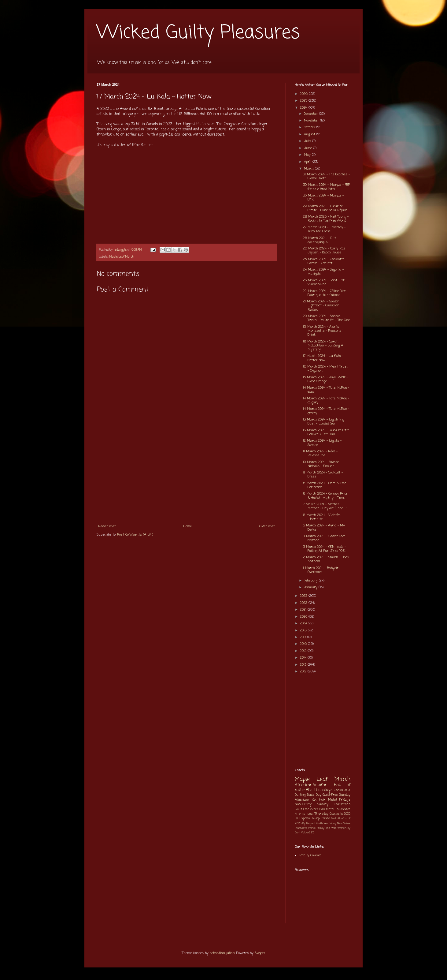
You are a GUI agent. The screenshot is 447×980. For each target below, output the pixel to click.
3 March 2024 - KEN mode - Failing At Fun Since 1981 (324, 549)
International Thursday (311, 814)
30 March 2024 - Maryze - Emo (323, 198)
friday (325, 819)
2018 (304, 630)
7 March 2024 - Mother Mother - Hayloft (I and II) (325, 506)
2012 (304, 671)
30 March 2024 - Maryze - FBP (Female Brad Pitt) (327, 187)
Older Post (267, 526)
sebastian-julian (222, 953)
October (310, 127)
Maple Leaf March (122, 257)
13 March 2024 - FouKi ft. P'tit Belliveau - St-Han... (326, 432)
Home (188, 526)
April (308, 162)
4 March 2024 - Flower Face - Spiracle (325, 538)
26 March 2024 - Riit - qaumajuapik (321, 240)
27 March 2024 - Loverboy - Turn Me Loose (324, 229)
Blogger (260, 953)
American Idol (306, 800)
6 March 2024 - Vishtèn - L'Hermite (323, 517)
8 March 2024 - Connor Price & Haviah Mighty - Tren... (325, 496)
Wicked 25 (308, 833)
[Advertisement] (187, 475)
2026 (304, 94)
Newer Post (107, 526)
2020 (304, 617)
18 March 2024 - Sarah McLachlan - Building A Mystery (323, 346)
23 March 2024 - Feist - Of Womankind (324, 282)
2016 (304, 644)
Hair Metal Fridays (335, 800)
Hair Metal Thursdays (335, 809)
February (311, 581)
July (308, 141)
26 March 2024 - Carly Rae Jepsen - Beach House (324, 251)
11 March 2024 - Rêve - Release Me (320, 453)
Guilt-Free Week (307, 809)
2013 (304, 665)
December (312, 114)
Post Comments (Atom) (135, 535)
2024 (304, 108)
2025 (304, 101)
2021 (304, 610)
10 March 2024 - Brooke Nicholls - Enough (321, 464)
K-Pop (316, 819)
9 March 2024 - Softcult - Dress (323, 475)
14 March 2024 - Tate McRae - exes (326, 390)
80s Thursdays (319, 790)
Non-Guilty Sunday (312, 804)
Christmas (342, 804)
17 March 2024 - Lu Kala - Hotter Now (323, 358)
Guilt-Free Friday (326, 823)
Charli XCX (342, 790)
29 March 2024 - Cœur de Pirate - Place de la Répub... (325, 208)
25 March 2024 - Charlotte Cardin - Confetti (324, 261)
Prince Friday (316, 828)
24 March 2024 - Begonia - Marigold (323, 272)
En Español (303, 819)
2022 (304, 603)
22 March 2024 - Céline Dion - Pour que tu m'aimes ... (326, 293)
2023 (304, 596)
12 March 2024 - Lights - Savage (322, 443)
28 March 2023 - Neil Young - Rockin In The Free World (326, 219)
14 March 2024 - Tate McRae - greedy (326, 411)
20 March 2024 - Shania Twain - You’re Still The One (326, 318)
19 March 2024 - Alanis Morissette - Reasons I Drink (323, 331)
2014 (304, 658)
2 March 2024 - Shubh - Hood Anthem (326, 559)
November (312, 121)
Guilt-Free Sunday (336, 795)
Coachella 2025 (340, 814)
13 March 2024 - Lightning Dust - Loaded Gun (323, 422)
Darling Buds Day (308, 795)
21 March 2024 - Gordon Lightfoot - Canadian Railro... (321, 305)
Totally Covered (310, 855)
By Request (309, 823)
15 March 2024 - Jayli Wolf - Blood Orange (325, 379)
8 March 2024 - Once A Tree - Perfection (326, 485)
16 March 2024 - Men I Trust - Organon (325, 369)
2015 (304, 651)
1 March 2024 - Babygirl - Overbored (322, 570)
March (309, 169)
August (310, 134)
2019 (304, 623)
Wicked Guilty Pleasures (198, 33)
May (308, 155)
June (308, 148)
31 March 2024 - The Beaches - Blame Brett (326, 176)
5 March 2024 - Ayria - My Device (324, 527)
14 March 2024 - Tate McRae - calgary (326, 400)
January (311, 587)
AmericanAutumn (311, 785)
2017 (304, 637)
